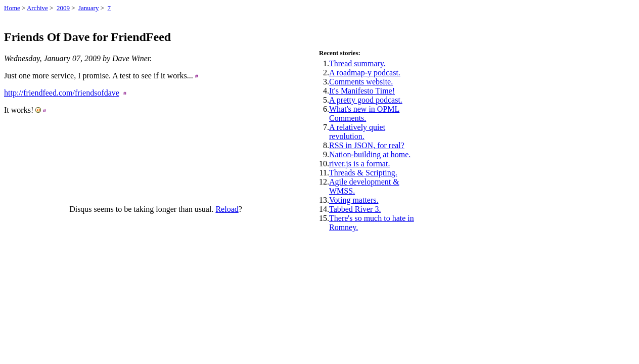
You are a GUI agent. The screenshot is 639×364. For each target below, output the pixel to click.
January (88, 8)
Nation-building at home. (370, 154)
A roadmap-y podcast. (365, 73)
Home (12, 8)
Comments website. (361, 82)
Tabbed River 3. (355, 209)
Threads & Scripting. (363, 173)
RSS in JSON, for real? (367, 145)
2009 (63, 8)
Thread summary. (357, 63)
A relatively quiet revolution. (357, 132)
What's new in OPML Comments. (364, 113)
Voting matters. (354, 200)
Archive (37, 8)
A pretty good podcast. (366, 100)
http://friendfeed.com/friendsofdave (62, 93)
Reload (227, 209)
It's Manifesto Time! (362, 91)
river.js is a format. (359, 164)
